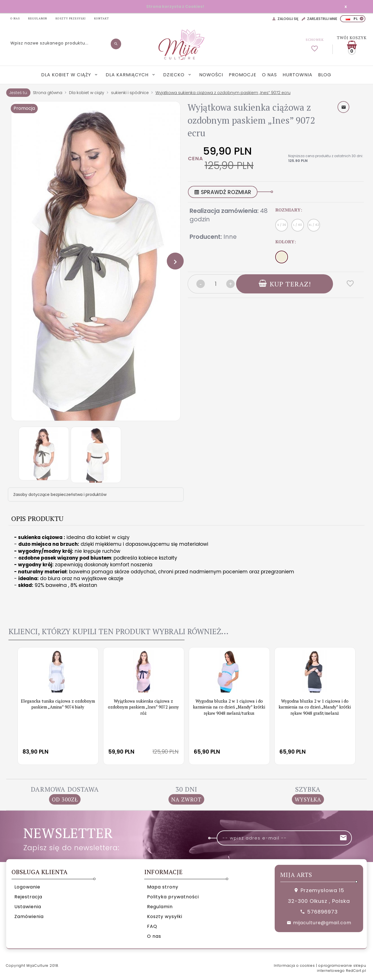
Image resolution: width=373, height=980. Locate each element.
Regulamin (160, 907)
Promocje (243, 75)
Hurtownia (297, 75)
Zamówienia (29, 916)
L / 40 (298, 225)
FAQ (152, 926)
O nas (269, 75)
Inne (230, 237)
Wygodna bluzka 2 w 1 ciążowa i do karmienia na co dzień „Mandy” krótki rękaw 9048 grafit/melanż (315, 707)
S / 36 (282, 225)
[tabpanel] (186, 572)
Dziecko (175, 75)
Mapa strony (163, 887)
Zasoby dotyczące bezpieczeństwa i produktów (60, 495)
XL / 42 (314, 225)
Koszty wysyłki (165, 916)
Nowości (211, 75)
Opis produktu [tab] (37, 518)
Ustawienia (28, 907)
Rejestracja (28, 897)
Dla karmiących (128, 75)
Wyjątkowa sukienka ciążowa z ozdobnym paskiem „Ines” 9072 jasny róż (143, 707)
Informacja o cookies (294, 965)
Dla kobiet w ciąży (67, 75)
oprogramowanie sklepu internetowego (342, 968)
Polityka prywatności (173, 897)
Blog (325, 75)
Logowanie (27, 887)
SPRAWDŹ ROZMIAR (223, 192)
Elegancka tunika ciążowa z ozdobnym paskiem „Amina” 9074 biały (58, 704)
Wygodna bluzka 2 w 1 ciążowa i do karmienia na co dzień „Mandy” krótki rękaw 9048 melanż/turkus (229, 707)
